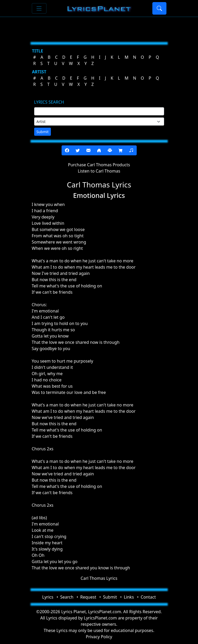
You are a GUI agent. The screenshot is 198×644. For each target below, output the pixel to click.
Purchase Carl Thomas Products (99, 165)
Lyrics (48, 597)
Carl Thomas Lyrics (99, 578)
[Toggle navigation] (39, 8)
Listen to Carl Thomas (99, 171)
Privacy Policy (99, 637)
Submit (43, 132)
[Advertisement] (99, 27)
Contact (148, 597)
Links (129, 597)
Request (88, 597)
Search (67, 597)
